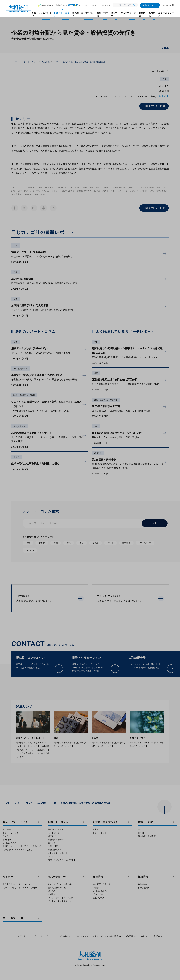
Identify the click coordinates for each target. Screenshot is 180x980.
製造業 (42, 543)
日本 (56, 62)
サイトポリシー (65, 936)
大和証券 (157, 936)
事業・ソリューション (15, 822)
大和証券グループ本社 (136, 936)
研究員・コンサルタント (107, 822)
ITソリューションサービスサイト (97, 5)
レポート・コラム (30, 62)
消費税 (95, 543)
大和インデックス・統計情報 (107, 936)
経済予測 (98, 453)
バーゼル (30, 550)
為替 (82, 543)
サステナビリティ (58, 877)
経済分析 (46, 62)
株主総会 (126, 543)
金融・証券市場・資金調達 (106, 400)
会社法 (110, 543)
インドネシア (145, 543)
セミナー (8, 877)
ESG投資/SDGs (20, 369)
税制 (96, 342)
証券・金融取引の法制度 (24, 395)
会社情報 (98, 877)
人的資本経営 (19, 426)
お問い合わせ (150, 5)
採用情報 (143, 877)
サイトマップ (82, 936)
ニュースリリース (13, 918)
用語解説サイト (68, 5)
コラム (16, 457)
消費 (28, 543)
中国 (56, 543)
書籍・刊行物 (145, 822)
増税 (69, 543)
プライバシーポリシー (44, 936)
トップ (14, 62)
